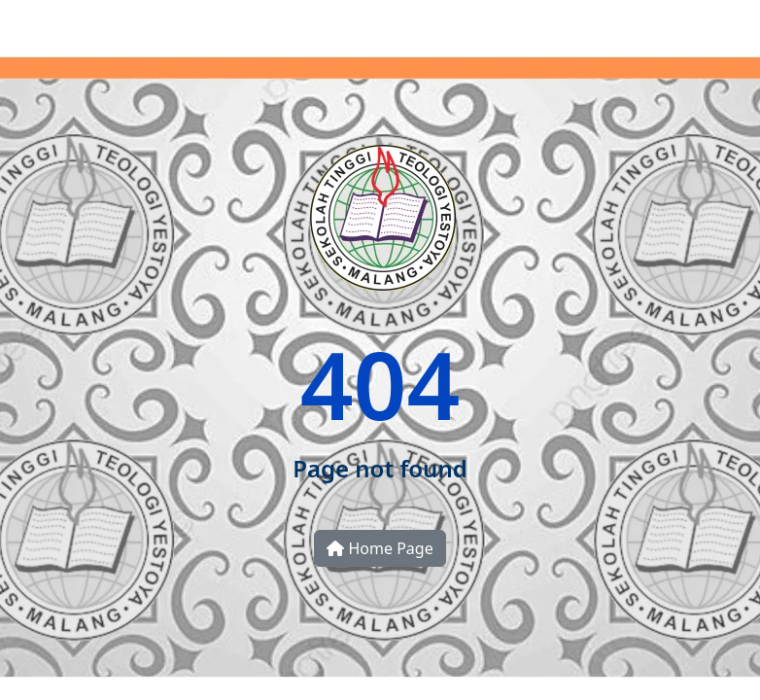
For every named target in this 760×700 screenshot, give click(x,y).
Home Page (380, 548)
